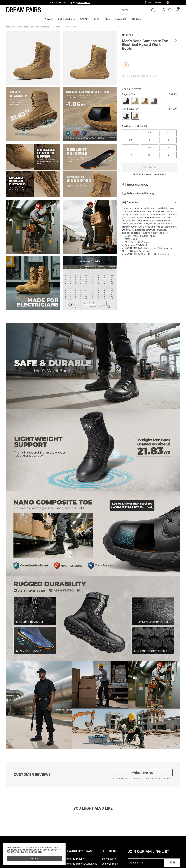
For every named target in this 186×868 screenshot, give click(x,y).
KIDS (107, 19)
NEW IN (49, 19)
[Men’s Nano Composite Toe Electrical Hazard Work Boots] (126, 101)
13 (149, 155)
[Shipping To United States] (171, 2)
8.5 (131, 140)
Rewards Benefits (75, 859)
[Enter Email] (146, 863)
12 (131, 155)
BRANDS (136, 19)
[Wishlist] (170, 10)
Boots (14, 27)
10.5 (149, 148)
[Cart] (177, 10)
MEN (97, 19)
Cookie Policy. (36, 852)
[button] (173, 2)
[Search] (153, 10)
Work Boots (23, 27)
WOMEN (85, 19)
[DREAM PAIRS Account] (164, 10)
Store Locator (109, 859)
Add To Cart (149, 168)
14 (168, 155)
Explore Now (84, 2)
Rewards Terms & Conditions (81, 864)
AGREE (34, 859)
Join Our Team (110, 864)
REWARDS (121, 19)
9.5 (168, 140)
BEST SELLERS (67, 19)
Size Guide (141, 126)
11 (168, 148)
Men (8, 27)
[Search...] (135, 10)
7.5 (149, 133)
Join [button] (172, 863)
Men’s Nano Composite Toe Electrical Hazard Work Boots (54, 27)
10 (131, 148)
